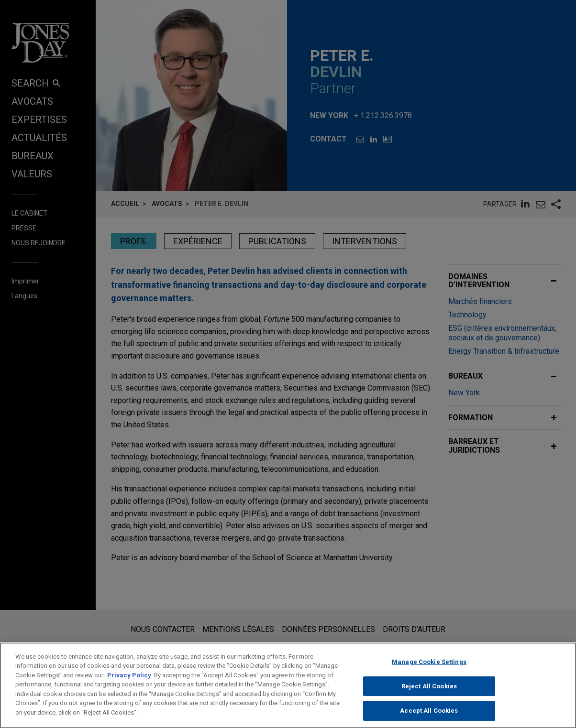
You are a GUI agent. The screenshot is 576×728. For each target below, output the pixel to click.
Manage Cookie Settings (429, 671)
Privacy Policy (129, 684)
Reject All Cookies (429, 695)
